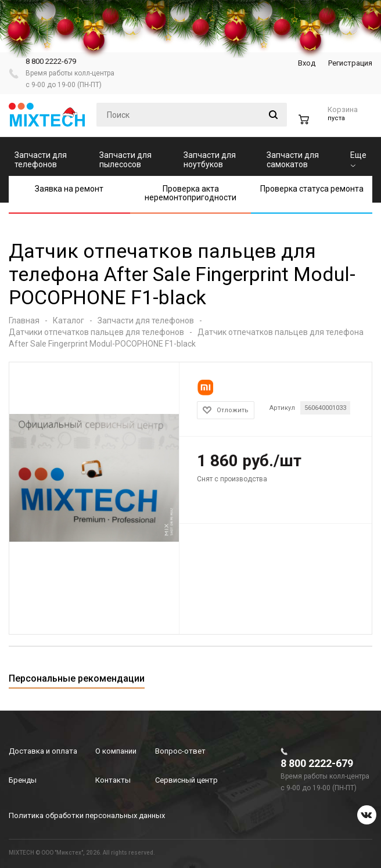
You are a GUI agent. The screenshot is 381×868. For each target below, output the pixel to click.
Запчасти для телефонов (41, 160)
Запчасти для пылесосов (125, 160)
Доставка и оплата (43, 751)
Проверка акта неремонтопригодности (190, 193)
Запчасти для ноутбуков (210, 160)
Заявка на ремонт (69, 189)
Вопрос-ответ (180, 751)
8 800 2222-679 (51, 61)
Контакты (113, 780)
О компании (116, 751)
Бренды (23, 780)
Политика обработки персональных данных (87, 815)
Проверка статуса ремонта (312, 189)
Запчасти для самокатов (293, 160)
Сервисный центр (186, 780)
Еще (358, 159)
